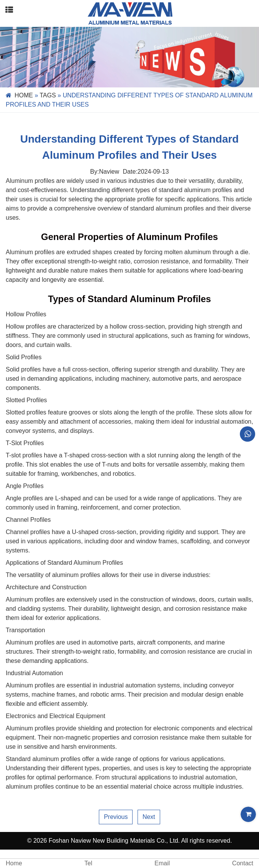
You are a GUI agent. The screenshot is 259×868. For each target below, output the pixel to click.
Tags (48, 95)
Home (24, 95)
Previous (116, 817)
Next (149, 817)
